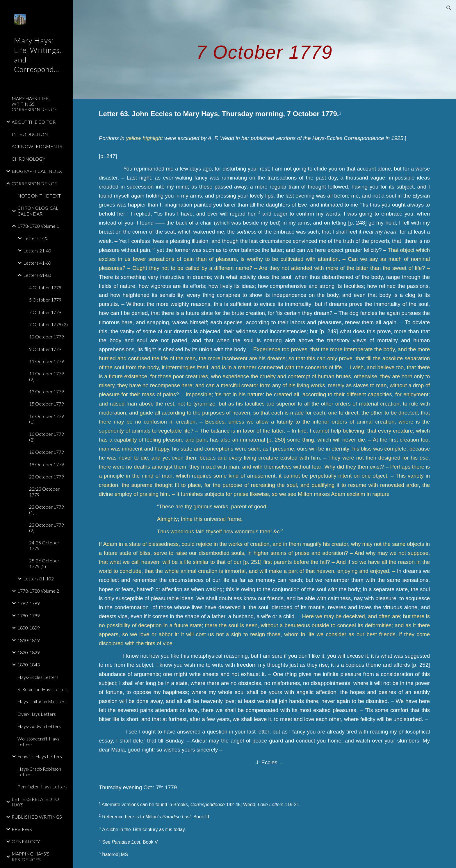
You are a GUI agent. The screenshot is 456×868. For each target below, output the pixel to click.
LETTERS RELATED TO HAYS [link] (35, 802)
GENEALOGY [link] (26, 841)
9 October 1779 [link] (45, 349)
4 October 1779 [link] (45, 287)
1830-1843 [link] (29, 665)
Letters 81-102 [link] (39, 579)
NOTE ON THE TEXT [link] (39, 196)
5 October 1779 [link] (45, 300)
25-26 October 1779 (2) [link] (44, 563)
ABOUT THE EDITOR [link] (34, 122)
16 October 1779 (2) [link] (47, 437)
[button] (449, 8)
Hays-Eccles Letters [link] (38, 677)
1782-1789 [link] (29, 603)
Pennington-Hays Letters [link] (42, 787)
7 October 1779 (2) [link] (48, 324)
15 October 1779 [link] (47, 404)
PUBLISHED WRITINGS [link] (37, 817)
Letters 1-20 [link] (36, 238)
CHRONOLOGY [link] (28, 159)
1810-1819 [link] (29, 640)
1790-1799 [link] (29, 615)
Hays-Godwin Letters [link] (39, 726)
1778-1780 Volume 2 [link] (38, 591)
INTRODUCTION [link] (30, 134)
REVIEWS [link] (22, 829)
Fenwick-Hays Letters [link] (40, 756)
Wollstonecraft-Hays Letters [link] (38, 741)
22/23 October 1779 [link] (44, 492)
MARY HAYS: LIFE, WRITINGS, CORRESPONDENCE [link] (34, 104)
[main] (264, 49)
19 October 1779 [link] (47, 464)
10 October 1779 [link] (47, 337)
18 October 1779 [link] (47, 452)
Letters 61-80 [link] (37, 275)
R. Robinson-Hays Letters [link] (43, 689)
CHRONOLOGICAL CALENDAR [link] (38, 211)
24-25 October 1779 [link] (44, 545)
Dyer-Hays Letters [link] (37, 714)
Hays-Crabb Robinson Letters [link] (39, 772)
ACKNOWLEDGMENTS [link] (37, 146)
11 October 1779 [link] (47, 361)
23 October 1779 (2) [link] (47, 528)
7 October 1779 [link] (45, 312)
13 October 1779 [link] (47, 391)
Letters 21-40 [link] (37, 251)
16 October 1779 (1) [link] (47, 419)
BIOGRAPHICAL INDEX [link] (37, 171)
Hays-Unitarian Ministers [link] (42, 701)
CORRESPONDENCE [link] (34, 183)
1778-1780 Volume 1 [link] (38, 226)
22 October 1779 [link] (47, 477)
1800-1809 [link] (29, 628)
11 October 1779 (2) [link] (47, 376)
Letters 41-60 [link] (37, 263)
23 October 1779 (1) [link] (47, 510)
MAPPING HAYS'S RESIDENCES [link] (31, 856)
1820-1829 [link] (29, 652)
